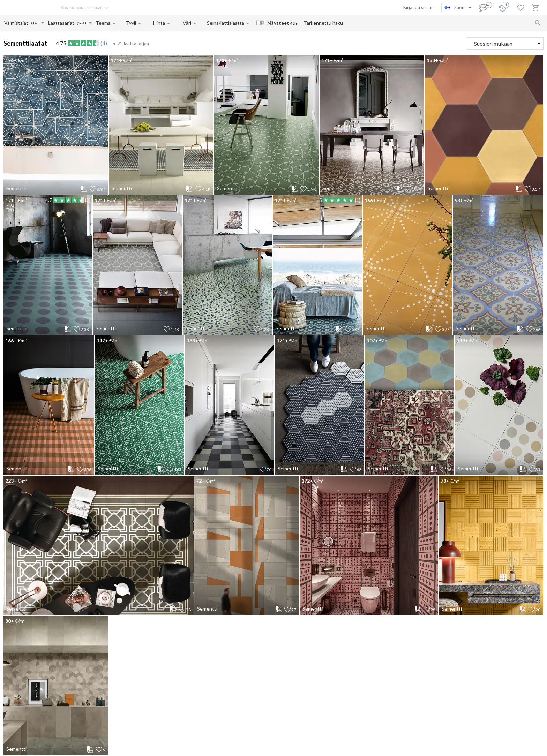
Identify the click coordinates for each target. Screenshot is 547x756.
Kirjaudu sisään (418, 7)
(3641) (82, 23)
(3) (88, 200)
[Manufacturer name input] (17, 23)
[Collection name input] (62, 23)
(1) (358, 200)
